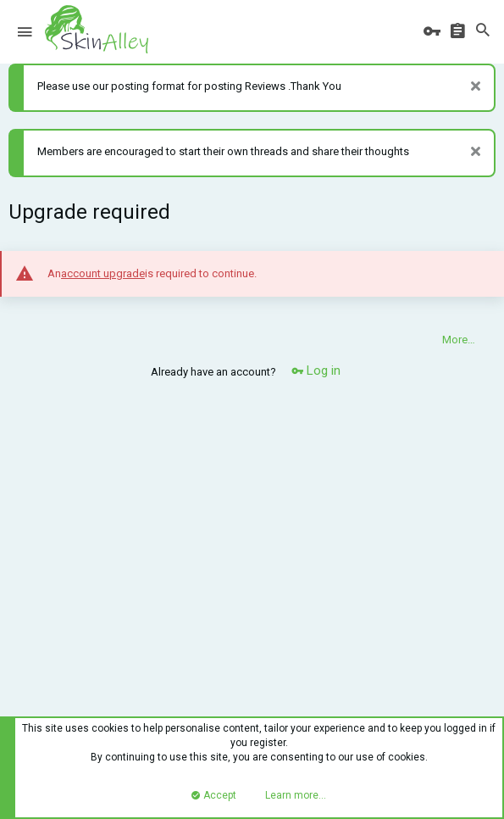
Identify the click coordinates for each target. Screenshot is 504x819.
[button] (25, 32)
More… (459, 340)
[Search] (483, 31)
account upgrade (103, 273)
